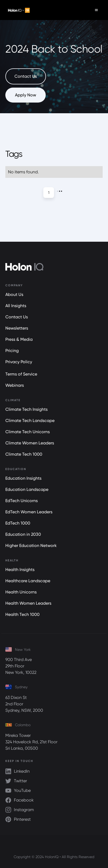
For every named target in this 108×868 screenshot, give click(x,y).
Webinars (15, 385)
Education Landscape (27, 489)
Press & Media (19, 339)
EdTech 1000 (18, 523)
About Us (14, 294)
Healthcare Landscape (28, 581)
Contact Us (17, 317)
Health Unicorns (21, 592)
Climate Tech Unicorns (28, 432)
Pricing (12, 351)
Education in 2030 (23, 534)
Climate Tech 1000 (24, 454)
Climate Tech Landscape (30, 421)
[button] (96, 10)
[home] (18, 10)
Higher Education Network (31, 546)
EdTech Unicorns (22, 501)
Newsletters (17, 328)
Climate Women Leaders (30, 443)
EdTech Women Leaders (29, 512)
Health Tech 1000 (22, 614)
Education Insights (23, 478)
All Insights (16, 306)
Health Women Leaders (28, 603)
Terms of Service (21, 374)
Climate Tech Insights (26, 409)
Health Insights (20, 570)
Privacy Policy (19, 362)
